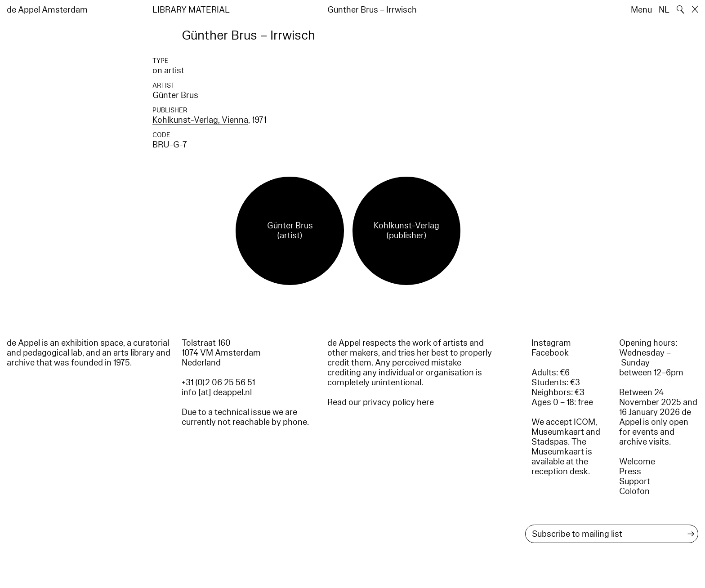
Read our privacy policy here (381, 402)
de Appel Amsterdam (47, 10)
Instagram (551, 343)
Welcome (637, 462)
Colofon (634, 491)
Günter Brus (175, 95)
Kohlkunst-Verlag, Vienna (200, 120)
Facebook (550, 353)
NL (664, 10)
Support (635, 481)
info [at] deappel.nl (217, 392)
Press (630, 472)
